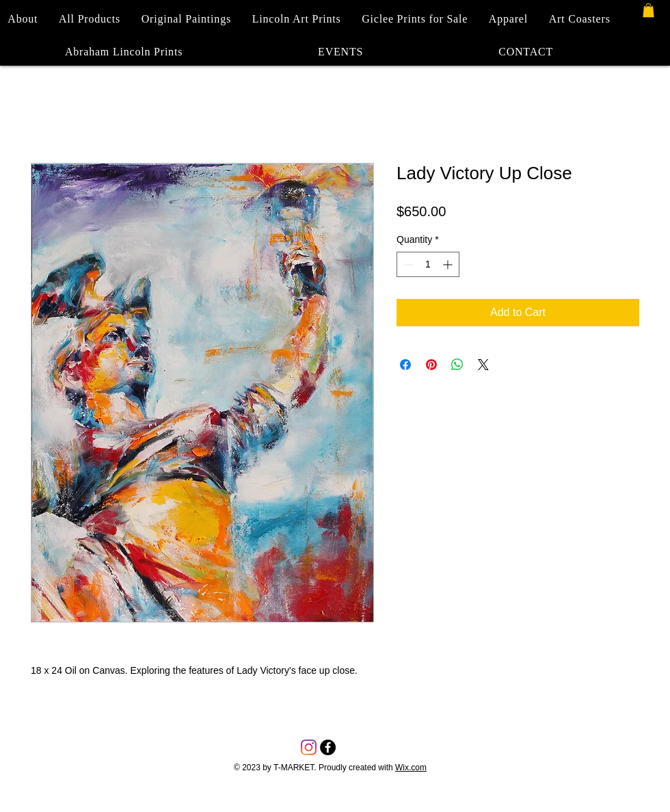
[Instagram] (309, 747)
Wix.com (411, 768)
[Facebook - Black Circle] (328, 747)
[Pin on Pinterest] (431, 365)
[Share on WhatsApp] (457, 365)
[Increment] (449, 264)
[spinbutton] (428, 264)
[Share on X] (483, 365)
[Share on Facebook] (405, 365)
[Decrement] (407, 264)
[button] (648, 10)
